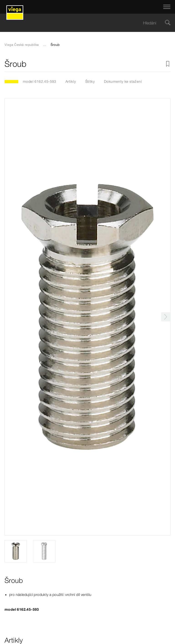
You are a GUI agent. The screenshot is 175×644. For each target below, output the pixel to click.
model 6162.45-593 (40, 81)
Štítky (90, 81)
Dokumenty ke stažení (123, 81)
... (45, 45)
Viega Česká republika (22, 45)
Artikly (71, 81)
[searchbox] (84, 23)
